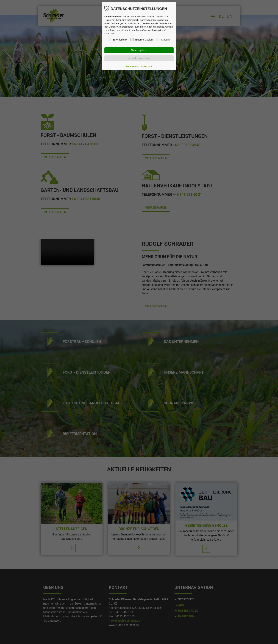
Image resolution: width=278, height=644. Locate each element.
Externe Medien (141, 40)
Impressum (146, 66)
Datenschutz (133, 66)
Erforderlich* (117, 40)
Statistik (163, 40)
